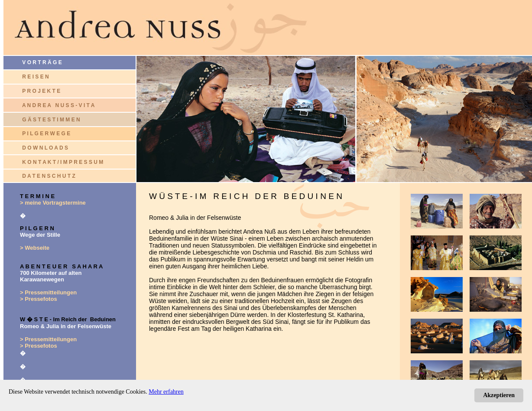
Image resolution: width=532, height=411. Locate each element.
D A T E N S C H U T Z (49, 176)
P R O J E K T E (41, 91)
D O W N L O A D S (45, 148)
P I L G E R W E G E (46, 134)
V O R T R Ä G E (33, 62)
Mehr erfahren (166, 392)
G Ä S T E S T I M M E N (51, 120)
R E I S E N (35, 77)
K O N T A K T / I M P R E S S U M (63, 162)
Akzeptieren (499, 395)
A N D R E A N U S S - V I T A (58, 105)
